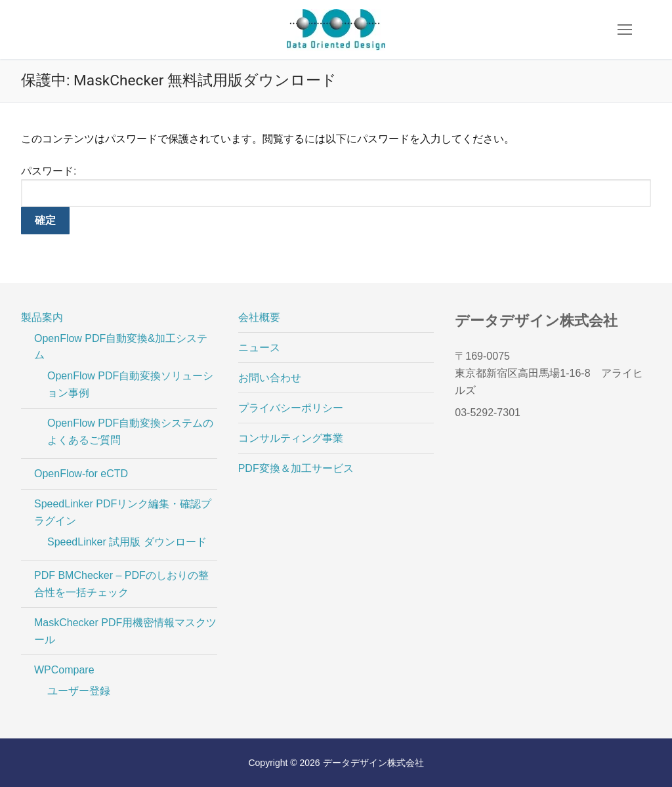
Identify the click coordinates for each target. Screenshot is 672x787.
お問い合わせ (270, 378)
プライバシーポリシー (291, 408)
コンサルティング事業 (291, 438)
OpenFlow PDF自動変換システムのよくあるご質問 (130, 432)
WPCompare (66, 670)
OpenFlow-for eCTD (81, 474)
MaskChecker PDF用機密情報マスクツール (125, 631)
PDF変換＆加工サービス (296, 468)
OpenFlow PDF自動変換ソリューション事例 (130, 384)
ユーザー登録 (79, 691)
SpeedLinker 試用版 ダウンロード (127, 542)
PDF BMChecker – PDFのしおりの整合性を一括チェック (121, 584)
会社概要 (259, 317)
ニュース (259, 348)
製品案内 (43, 317)
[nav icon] (625, 30)
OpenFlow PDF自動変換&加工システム (121, 347)
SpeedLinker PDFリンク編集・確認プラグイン (123, 512)
